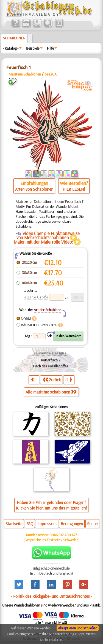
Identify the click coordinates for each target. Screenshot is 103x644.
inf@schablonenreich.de (51, 568)
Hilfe (50, 48)
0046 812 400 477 (63, 535)
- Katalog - (11, 48)
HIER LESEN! (74, 189)
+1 (68, 380)
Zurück (52, 380)
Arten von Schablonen (34, 189)
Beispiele (33, 48)
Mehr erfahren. (51, 640)
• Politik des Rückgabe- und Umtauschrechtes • (51, 596)
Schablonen (14, 38)
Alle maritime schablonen (51, 392)
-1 (34, 380)
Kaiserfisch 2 (51, 360)
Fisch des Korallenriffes (51, 366)
